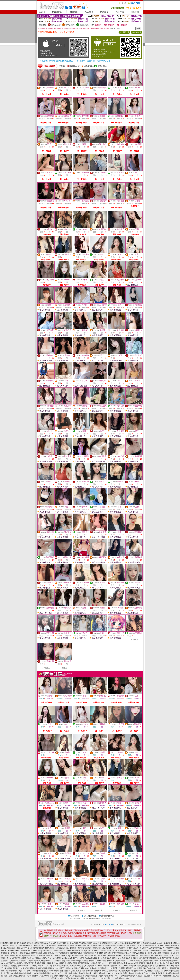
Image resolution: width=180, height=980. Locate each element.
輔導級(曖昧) (70, 25)
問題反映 (135, 12)
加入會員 (89, 12)
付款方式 (120, 12)
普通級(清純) (84, 25)
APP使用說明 (124, 32)
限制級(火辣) (56, 25)
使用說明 (104, 12)
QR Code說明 (136, 32)
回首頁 (42, 12)
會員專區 (74, 12)
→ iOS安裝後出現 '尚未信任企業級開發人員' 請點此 (55, 61)
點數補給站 (57, 12)
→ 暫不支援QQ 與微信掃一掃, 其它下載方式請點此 (92, 61)
